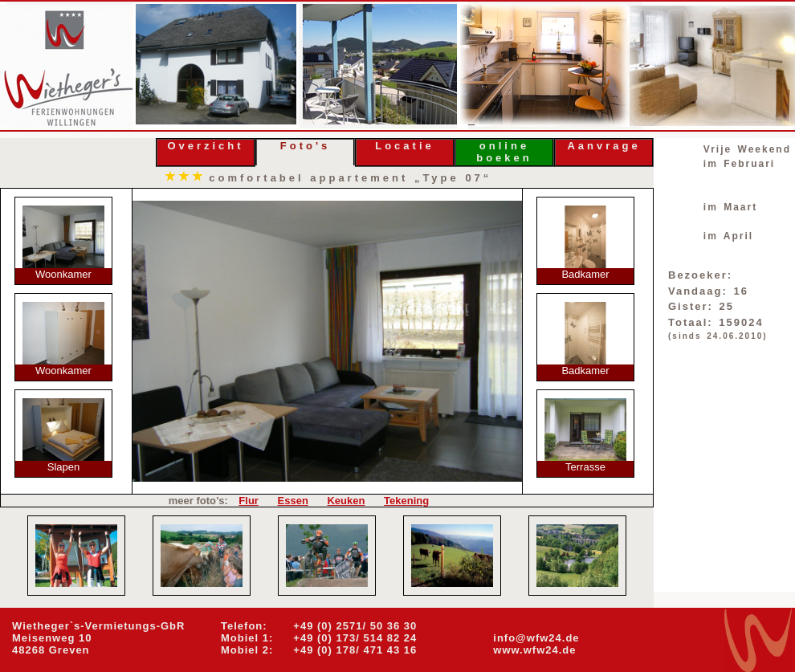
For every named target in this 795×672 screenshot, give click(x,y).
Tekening (406, 501)
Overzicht (205, 146)
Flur (249, 501)
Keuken (346, 501)
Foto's (305, 146)
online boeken (504, 152)
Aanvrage (603, 146)
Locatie (405, 146)
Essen (293, 501)
